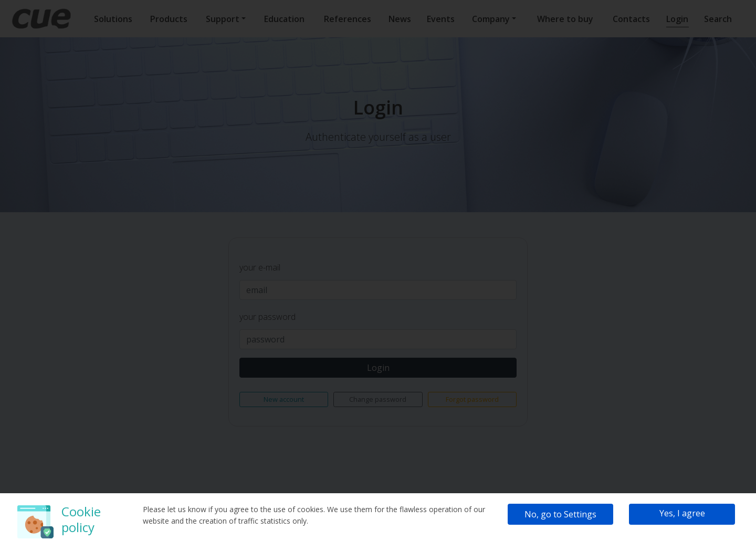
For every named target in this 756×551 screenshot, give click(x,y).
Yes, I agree (682, 513)
